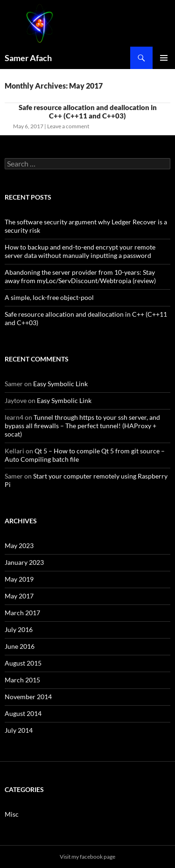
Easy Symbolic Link (60, 384)
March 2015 (22, 680)
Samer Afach (28, 58)
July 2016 (19, 629)
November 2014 (28, 697)
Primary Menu (164, 58)
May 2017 (19, 596)
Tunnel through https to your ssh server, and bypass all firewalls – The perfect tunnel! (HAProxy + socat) (82, 426)
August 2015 (23, 663)
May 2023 (19, 545)
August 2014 (23, 713)
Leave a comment (68, 126)
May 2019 (19, 579)
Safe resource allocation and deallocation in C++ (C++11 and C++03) (88, 111)
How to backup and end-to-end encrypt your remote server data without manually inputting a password (80, 251)
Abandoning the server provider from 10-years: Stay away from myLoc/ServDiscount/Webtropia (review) (80, 276)
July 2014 (19, 730)
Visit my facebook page (87, 857)
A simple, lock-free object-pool (49, 297)
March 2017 (22, 613)
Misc (12, 814)
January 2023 (24, 562)
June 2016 (20, 646)
